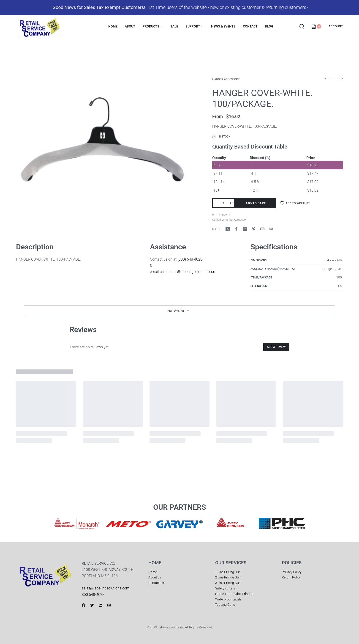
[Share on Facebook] (236, 229)
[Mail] (262, 229)
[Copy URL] (271, 229)
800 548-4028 (93, 595)
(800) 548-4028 (190, 259)
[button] (179, 311)
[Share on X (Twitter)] (228, 229)
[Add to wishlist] (295, 203)
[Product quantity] (224, 203)
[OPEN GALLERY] (103, 140)
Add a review (276, 347)
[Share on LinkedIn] (245, 229)
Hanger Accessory (226, 79)
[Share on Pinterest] (254, 229)
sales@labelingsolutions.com (193, 272)
